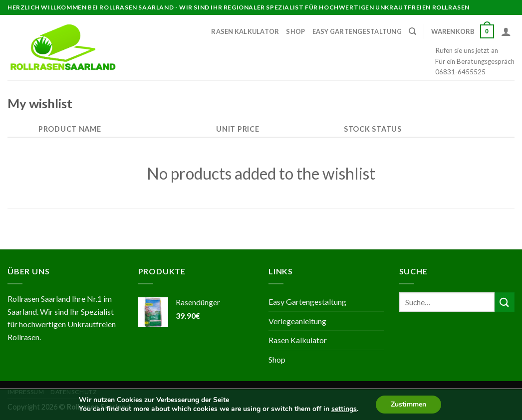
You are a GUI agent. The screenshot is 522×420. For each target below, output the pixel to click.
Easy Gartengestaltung (357, 31)
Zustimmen (408, 404)
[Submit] (505, 302)
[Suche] (412, 31)
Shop (295, 31)
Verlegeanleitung (297, 321)
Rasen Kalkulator (245, 31)
